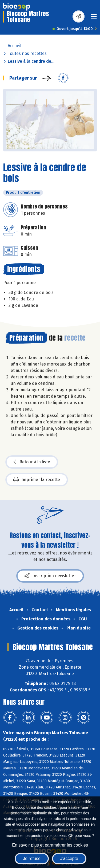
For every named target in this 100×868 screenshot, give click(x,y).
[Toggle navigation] (94, 18)
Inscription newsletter (50, 576)
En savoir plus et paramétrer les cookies (50, 845)
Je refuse (32, 858)
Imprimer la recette (37, 480)
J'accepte (69, 858)
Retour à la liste (32, 462)
